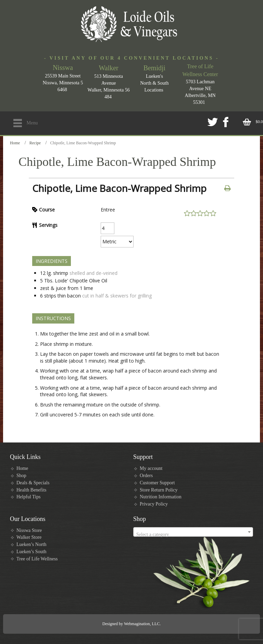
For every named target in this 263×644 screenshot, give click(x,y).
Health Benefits (31, 490)
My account (151, 468)
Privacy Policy (154, 504)
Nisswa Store (29, 530)
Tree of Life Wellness (37, 559)
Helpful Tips (28, 497)
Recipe (35, 143)
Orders (146, 476)
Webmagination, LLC (142, 624)
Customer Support (157, 483)
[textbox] (193, 535)
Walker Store (29, 537)
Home (15, 143)
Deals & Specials (33, 483)
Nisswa (63, 68)
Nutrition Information (161, 497)
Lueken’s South (32, 552)
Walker (109, 68)
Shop (21, 476)
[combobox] (193, 532)
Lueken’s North (31, 544)
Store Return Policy (159, 490)
